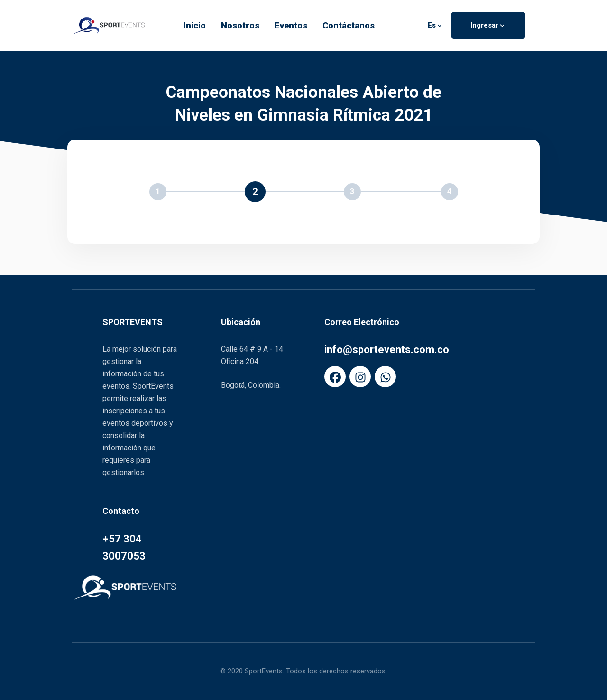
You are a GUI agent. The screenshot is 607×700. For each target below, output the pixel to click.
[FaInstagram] (360, 377)
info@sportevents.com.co (387, 350)
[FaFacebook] (335, 377)
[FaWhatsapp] (385, 377)
